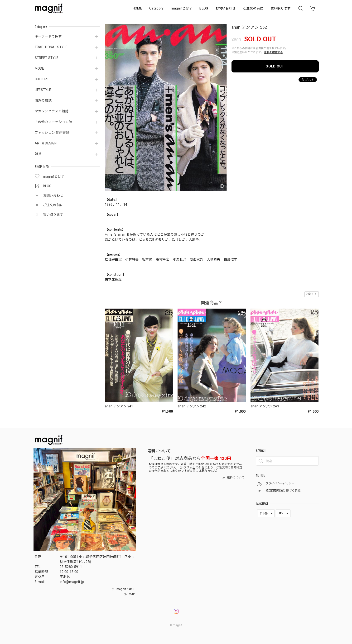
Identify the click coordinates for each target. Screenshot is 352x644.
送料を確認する (273, 52)
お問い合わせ (226, 8)
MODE (39, 68)
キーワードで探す (48, 36)
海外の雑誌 (43, 100)
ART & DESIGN (46, 143)
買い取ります (281, 8)
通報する (311, 294)
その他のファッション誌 (53, 122)
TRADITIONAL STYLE (51, 47)
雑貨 (38, 154)
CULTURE (42, 79)
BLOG (204, 8)
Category (157, 8)
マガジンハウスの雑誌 (52, 111)
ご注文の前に (253, 8)
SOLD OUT (275, 66)
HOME (137, 8)
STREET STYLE (47, 58)
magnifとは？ (182, 8)
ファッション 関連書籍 (52, 133)
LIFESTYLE (43, 90)
